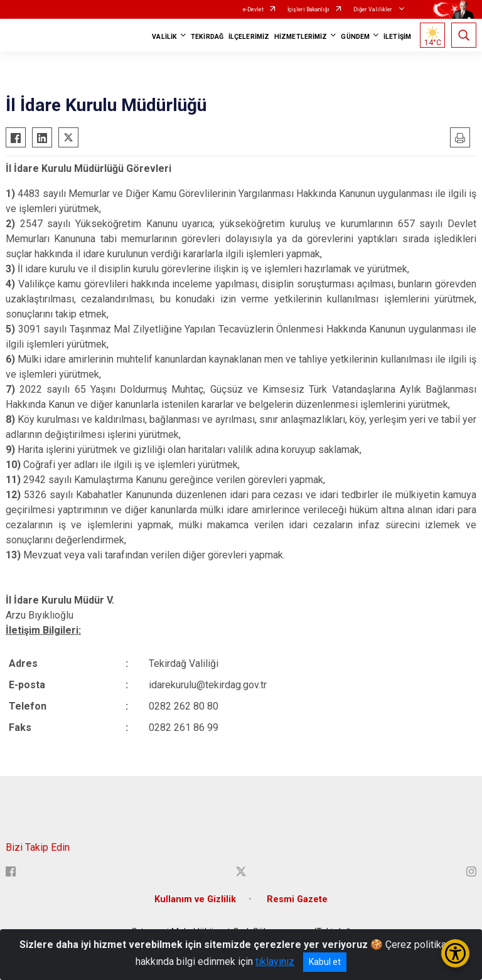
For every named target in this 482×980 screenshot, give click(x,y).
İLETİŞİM (397, 37)
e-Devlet (253, 9)
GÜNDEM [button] (355, 37)
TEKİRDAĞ (207, 37)
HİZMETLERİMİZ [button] (301, 37)
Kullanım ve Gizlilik (195, 899)
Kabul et (325, 962)
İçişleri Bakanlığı (308, 9)
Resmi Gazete (297, 899)
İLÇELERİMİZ (249, 37)
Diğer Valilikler (373, 9)
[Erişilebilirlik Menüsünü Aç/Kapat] (455, 953)
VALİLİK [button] (164, 37)
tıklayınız (275, 961)
